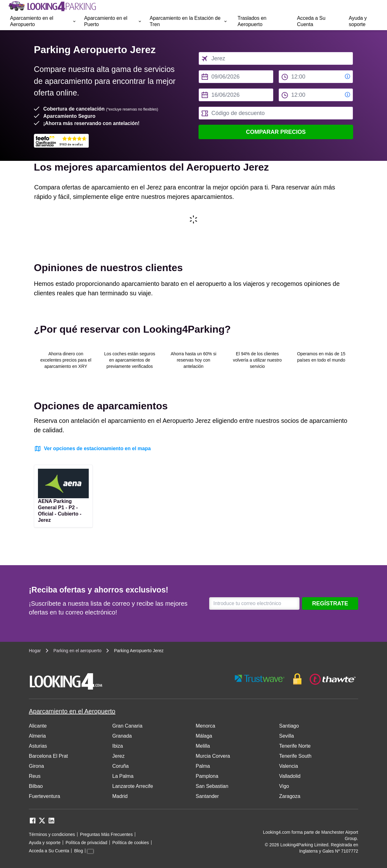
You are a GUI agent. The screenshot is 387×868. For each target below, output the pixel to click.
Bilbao (36, 786)
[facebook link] (33, 823)
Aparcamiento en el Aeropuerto (72, 711)
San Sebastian (212, 786)
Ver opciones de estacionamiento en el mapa (92, 449)
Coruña (120, 766)
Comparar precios (276, 132)
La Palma (123, 776)
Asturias (38, 746)
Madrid (120, 796)
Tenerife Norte (295, 746)
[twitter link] (42, 823)
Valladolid (290, 776)
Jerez (118, 756)
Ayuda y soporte (358, 21)
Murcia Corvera (213, 756)
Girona (36, 766)
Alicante (38, 726)
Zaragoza (290, 796)
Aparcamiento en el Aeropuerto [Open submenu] (43, 21)
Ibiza (118, 746)
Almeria (37, 736)
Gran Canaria (127, 726)
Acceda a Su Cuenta (311, 21)
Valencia (289, 766)
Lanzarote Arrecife (133, 786)
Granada (122, 736)
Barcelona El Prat (48, 756)
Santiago (289, 726)
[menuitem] (43, 21)
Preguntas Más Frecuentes (106, 834)
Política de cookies (131, 843)
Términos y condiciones (52, 834)
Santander (207, 796)
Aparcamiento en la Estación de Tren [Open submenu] (188, 21)
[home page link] (52, 6)
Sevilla (286, 736)
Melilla (203, 746)
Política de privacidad (86, 843)
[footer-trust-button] (295, 679)
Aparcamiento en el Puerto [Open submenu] (113, 21)
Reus (35, 776)
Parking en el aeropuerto (77, 651)
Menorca (205, 726)
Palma (203, 766)
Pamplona (207, 776)
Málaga (204, 736)
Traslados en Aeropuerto (252, 21)
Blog (78, 851)
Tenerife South (295, 756)
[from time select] (316, 77)
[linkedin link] (51, 823)
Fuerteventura (45, 796)
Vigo (284, 786)
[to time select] (316, 95)
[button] (43, 21)
